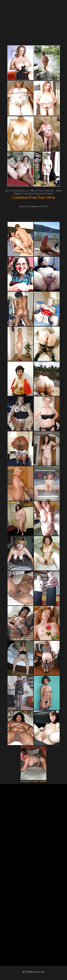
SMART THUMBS (40, 781)
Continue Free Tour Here (33, 197)
